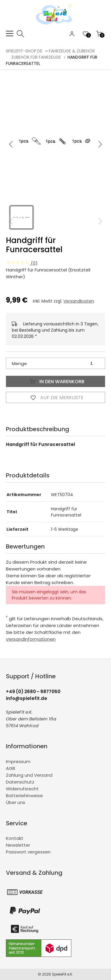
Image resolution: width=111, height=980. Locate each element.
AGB (11, 768)
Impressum (18, 761)
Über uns (16, 802)
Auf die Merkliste (56, 397)
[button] (100, 144)
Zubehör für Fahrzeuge (36, 57)
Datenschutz (20, 782)
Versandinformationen (31, 639)
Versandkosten (79, 301)
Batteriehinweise (24, 796)
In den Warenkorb (56, 381)
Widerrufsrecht (22, 789)
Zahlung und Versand (29, 775)
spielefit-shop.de (24, 51)
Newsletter (18, 845)
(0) (22, 263)
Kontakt (15, 838)
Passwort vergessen (28, 852)
